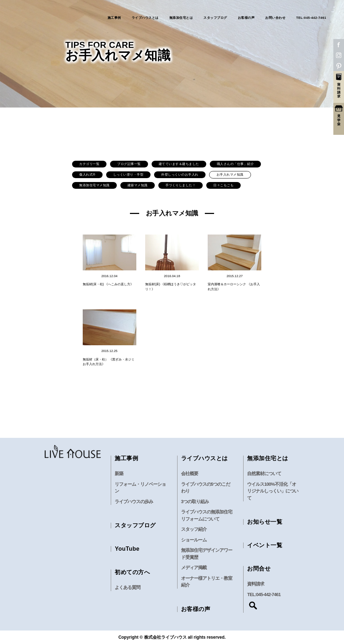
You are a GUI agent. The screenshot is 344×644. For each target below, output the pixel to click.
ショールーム (194, 540)
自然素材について (264, 474)
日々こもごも (223, 185)
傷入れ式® (87, 175)
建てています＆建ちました (179, 164)
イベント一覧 (265, 545)
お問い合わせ (275, 18)
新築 (119, 474)
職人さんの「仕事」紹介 (236, 164)
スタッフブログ (215, 18)
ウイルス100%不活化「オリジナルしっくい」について (273, 491)
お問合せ (259, 569)
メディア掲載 (194, 568)
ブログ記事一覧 (129, 164)
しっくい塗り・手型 (129, 175)
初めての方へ (132, 572)
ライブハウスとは (145, 18)
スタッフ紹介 (194, 529)
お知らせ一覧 (265, 522)
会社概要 (190, 474)
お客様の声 (246, 18)
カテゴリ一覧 (89, 164)
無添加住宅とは (181, 18)
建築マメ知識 (138, 185)
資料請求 (256, 584)
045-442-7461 (268, 595)
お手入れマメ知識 (230, 175)
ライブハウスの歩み (134, 502)
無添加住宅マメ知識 (94, 185)
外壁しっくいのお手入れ (180, 175)
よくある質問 (127, 587)
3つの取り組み (195, 502)
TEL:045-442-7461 (311, 18)
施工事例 (114, 18)
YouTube (127, 549)
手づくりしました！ (181, 185)
